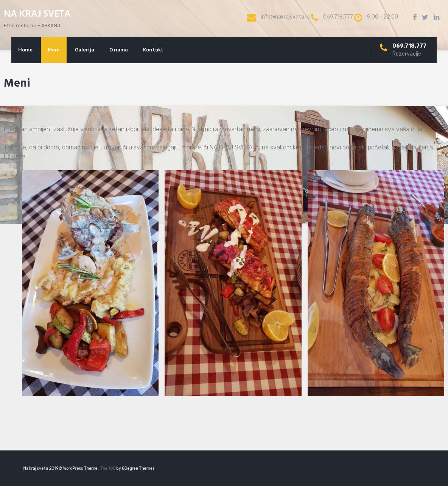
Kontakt (153, 50)
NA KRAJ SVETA (37, 14)
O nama (119, 50)
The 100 (106, 468)
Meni (54, 50)
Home (25, 50)
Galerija (85, 50)
